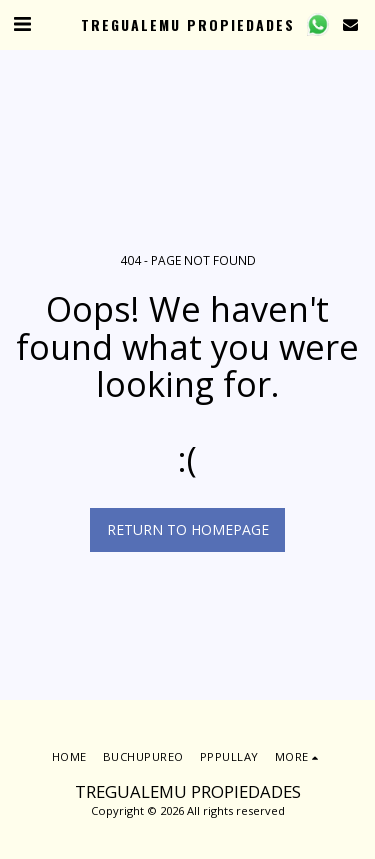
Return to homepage (188, 529)
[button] (22, 23)
